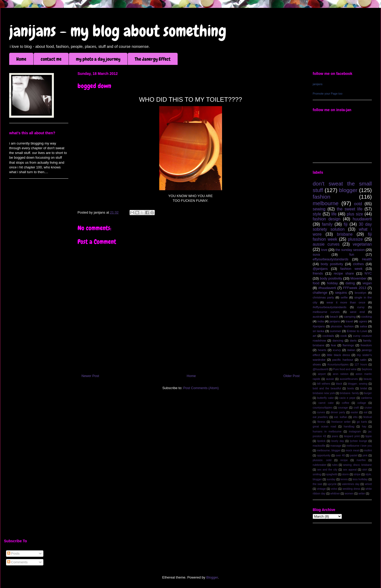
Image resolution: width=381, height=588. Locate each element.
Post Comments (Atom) (201, 388)
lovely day (338, 441)
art (315, 336)
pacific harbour (343, 360)
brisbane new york (324, 393)
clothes (358, 264)
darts (353, 340)
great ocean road (324, 427)
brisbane (345, 234)
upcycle (332, 484)
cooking (367, 316)
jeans (335, 436)
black (339, 384)
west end (357, 312)
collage (362, 403)
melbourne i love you (359, 446)
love (324, 250)
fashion (321, 197)
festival (368, 417)
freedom (366, 345)
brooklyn (361, 293)
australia (318, 316)
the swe (317, 484)
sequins (341, 293)
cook (344, 336)
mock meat (352, 450)
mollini (368, 450)
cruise (368, 408)
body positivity (332, 264)
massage (336, 446)
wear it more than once (346, 302)
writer (362, 494)
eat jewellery (320, 417)
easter (354, 412)
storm (346, 474)
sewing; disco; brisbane (357, 465)
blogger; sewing (358, 384)
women (349, 494)
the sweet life (350, 209)
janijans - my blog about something (118, 31)
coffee (346, 403)
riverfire (361, 460)
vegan (367, 283)
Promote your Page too (328, 94)
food (316, 283)
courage (343, 408)
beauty (368, 379)
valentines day (351, 484)
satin (363, 360)
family (327, 224)
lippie (369, 436)
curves (321, 412)
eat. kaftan (341, 417)
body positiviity (331, 278)
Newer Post (90, 376)
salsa (363, 326)
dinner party (338, 412)
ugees (363, 321)
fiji (346, 224)
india (321, 321)
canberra (366, 398)
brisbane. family (349, 393)
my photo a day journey (98, 59)
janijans (318, 84)
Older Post (292, 376)
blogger (348, 190)
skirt (365, 470)
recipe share (344, 273)
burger (368, 393)
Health (367, 259)
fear (333, 345)
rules (335, 465)
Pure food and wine (345, 369)
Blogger (212, 577)
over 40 (340, 455)
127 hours (361, 365)
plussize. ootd (322, 460)
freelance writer (341, 422)
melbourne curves (326, 312)
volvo (334, 489)
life (334, 214)
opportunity (324, 455)
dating (350, 283)
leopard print (352, 436)
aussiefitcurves (349, 379)
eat (365, 412)
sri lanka (318, 331)
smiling (317, 474)
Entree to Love (357, 331)
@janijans (320, 269)
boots (351, 388)
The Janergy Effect (153, 59)
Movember (359, 278)
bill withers (324, 384)
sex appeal (350, 470)
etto (355, 417)
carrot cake (326, 403)
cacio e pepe (347, 398)
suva (316, 254)
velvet (368, 484)
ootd (358, 204)
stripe (357, 474)
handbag (349, 427)
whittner (335, 494)
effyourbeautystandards (331, 259)
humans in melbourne (327, 432)
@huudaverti (320, 369)
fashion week (351, 269)
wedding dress (351, 489)
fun (352, 254)
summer (336, 331)
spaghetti (332, 474)
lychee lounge (358, 441)
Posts (13, 553)
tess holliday (360, 479)
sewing (319, 209)
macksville (319, 446)
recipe (344, 460)
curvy (361, 307)
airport (322, 374)
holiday (333, 283)
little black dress (338, 355)
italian (351, 350)
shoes (317, 364)
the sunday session (350, 250)
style (317, 214)
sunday (331, 479)
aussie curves (326, 244)
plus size (355, 214)
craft (356, 408)
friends (318, 273)
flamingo (348, 345)
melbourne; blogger (329, 450)
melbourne (326, 203)
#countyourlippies (338, 365)
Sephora (367, 369)
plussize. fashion (342, 326)
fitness (321, 422)
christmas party (323, 297)
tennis (344, 479)
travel (349, 321)
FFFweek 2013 (354, 288)
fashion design (327, 219)
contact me (51, 59)
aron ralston (341, 374)
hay (364, 427)
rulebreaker (320, 465)
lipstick (321, 441)
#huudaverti (327, 288)
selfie (344, 297)
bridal (364, 388)
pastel (354, 455)
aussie (330, 379)
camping (350, 316)
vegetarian (362, 244)
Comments (17, 562)
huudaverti (362, 219)
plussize (355, 239)
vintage (321, 489)
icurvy (337, 350)
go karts (362, 422)
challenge (320, 293)
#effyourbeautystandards (329, 307)
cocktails (328, 336)
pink (365, 455)
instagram (355, 432)
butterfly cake (325, 398)
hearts (322, 350)
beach (334, 316)
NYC (368, 273)
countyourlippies (323, 408)
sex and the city (327, 470)
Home (21, 59)
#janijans (319, 326)
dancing (338, 340)
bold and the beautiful (327, 388)
